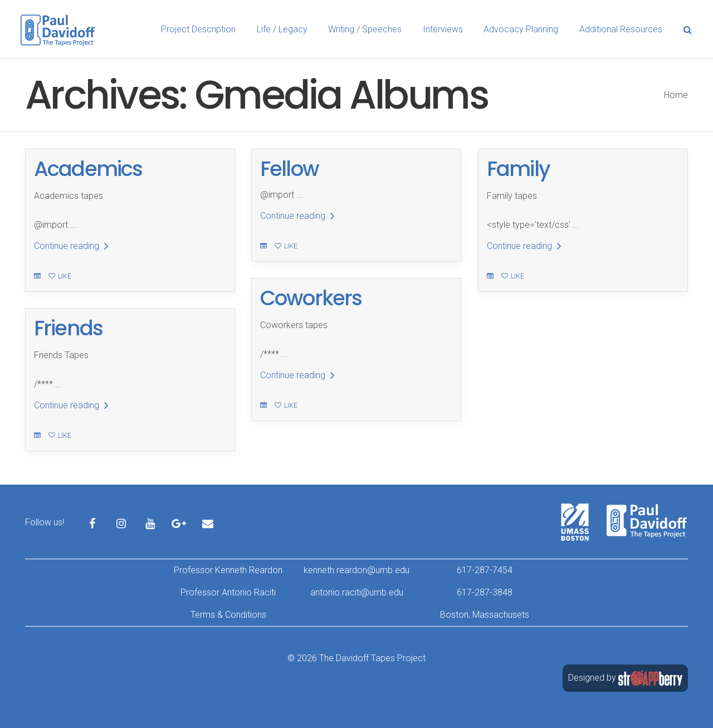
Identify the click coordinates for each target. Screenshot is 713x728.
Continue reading (71, 246)
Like (60, 276)
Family (518, 169)
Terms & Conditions (228, 615)
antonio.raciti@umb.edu (357, 592)
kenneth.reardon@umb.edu (356, 570)
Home (676, 95)
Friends (68, 328)
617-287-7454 (485, 570)
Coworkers (311, 298)
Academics (88, 169)
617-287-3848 (485, 592)
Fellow (289, 169)
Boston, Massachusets (485, 615)
